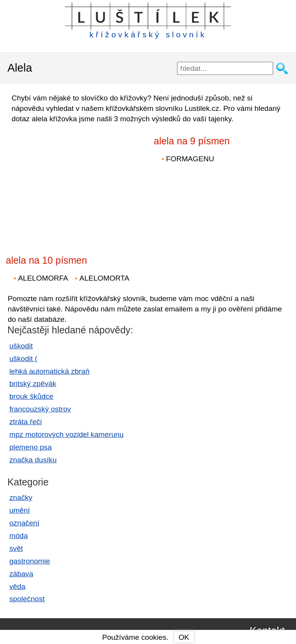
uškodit (21, 346)
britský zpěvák (33, 384)
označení (24, 523)
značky (21, 498)
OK (184, 637)
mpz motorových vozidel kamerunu (66, 434)
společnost (27, 599)
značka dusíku (33, 460)
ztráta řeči (25, 422)
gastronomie (30, 561)
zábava (21, 574)
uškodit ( (23, 359)
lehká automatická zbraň (49, 371)
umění (19, 510)
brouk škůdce (31, 396)
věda (17, 586)
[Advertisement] (73, 184)
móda (18, 536)
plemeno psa (30, 447)
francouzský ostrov (40, 409)
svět (16, 548)
